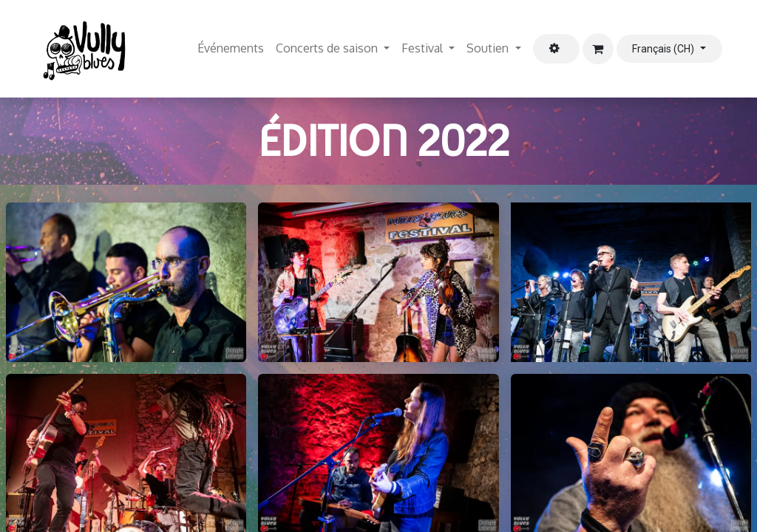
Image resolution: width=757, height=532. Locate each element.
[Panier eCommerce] (598, 49)
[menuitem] (231, 49)
